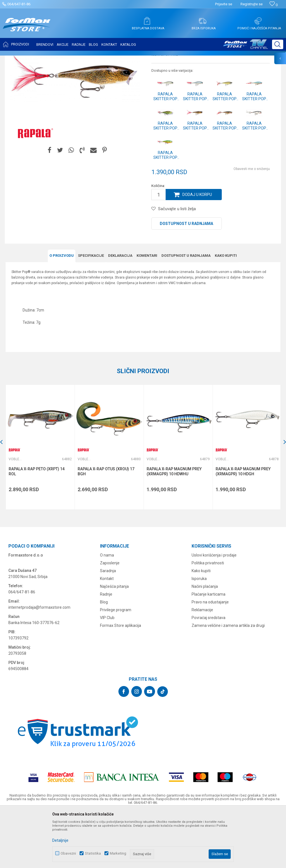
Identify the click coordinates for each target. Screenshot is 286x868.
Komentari (147, 311)
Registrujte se (252, 4)
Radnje (106, 649)
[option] (40, 502)
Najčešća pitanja (114, 641)
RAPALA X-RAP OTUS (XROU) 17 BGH (106, 526)
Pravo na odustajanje (210, 657)
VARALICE (56, 59)
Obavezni (68, 853)
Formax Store (16, 59)
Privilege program (116, 665)
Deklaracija (120, 311)
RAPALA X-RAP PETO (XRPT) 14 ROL (37, 526)
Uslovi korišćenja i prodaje (214, 610)
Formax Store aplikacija (121, 680)
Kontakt (107, 634)
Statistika (93, 853)
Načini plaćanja (205, 641)
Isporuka (199, 634)
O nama (107, 610)
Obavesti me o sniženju (252, 224)
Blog (104, 657)
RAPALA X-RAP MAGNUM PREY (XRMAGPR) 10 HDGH (242, 526)
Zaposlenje (110, 618)
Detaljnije (60, 840)
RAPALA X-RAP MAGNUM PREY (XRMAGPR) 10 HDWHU (174, 526)
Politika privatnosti (208, 618)
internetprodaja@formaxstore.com (39, 662)
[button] (278, 44)
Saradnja (108, 626)
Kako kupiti (226, 311)
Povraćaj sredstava (208, 673)
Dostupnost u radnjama (186, 279)
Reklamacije (202, 665)
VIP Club (107, 673)
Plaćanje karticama (208, 649)
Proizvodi (37, 59)
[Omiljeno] (274, 5)
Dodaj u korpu (197, 250)
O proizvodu (62, 311)
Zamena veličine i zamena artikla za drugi (228, 680)
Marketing (118, 853)
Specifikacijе (91, 311)
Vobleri (74, 59)
